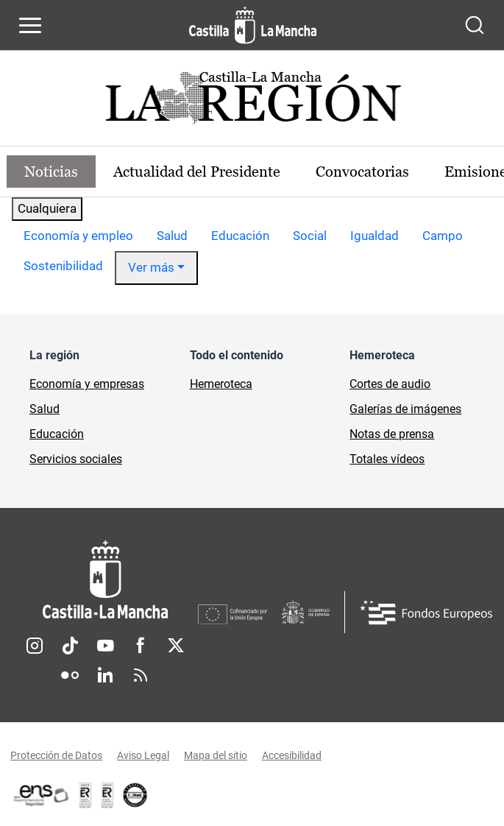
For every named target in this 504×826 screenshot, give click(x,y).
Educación (240, 236)
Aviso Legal (143, 755)
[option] (78, 236)
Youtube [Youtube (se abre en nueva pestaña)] (105, 646)
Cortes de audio (390, 384)
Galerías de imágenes (405, 409)
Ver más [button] (151, 267)
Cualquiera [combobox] (47, 208)
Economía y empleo (78, 236)
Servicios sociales (76, 459)
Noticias (51, 172)
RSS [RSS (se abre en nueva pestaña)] (141, 675)
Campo (443, 236)
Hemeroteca (221, 384)
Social (310, 236)
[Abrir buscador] (475, 25)
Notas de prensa (392, 434)
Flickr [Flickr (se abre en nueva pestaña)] (70, 675)
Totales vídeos (387, 459)
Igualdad (375, 236)
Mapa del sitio (216, 755)
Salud (172, 236)
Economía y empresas (87, 384)
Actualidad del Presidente (197, 172)
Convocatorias (362, 172)
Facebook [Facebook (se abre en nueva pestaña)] (141, 646)
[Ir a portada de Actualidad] (252, 102)
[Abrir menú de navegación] (30, 25)
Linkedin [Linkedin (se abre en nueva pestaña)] (105, 675)
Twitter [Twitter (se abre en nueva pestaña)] (176, 646)
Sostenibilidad (63, 266)
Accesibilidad (292, 755)
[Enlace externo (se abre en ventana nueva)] (107, 795)
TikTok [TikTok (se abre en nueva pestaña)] (70, 646)
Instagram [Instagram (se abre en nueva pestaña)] (35, 646)
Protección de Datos (56, 755)
